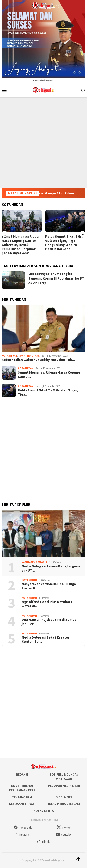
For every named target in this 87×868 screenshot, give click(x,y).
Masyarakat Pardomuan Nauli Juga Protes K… (49, 586)
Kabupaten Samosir (34, 562)
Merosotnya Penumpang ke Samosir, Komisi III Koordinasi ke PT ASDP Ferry (56, 278)
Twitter (64, 828)
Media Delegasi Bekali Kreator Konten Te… (45, 640)
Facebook (23, 828)
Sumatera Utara (29, 356)
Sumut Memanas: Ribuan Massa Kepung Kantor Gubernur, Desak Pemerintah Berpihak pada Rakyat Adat (21, 245)
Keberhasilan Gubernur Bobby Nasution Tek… (38, 360)
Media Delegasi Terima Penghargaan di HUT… (51, 568)
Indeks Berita (43, 811)
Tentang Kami (22, 797)
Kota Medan (9, 356)
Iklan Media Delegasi (64, 804)
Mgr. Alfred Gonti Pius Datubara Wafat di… (47, 604)
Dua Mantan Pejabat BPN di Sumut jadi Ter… (49, 622)
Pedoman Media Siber (64, 786)
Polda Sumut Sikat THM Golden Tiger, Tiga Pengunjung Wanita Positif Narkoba (64, 243)
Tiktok (43, 842)
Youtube (64, 835)
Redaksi (22, 774)
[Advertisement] (43, 143)
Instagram (23, 835)
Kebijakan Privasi (22, 804)
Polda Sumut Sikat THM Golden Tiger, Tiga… (48, 392)
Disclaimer (64, 797)
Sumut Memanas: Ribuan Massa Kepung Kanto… (49, 375)
